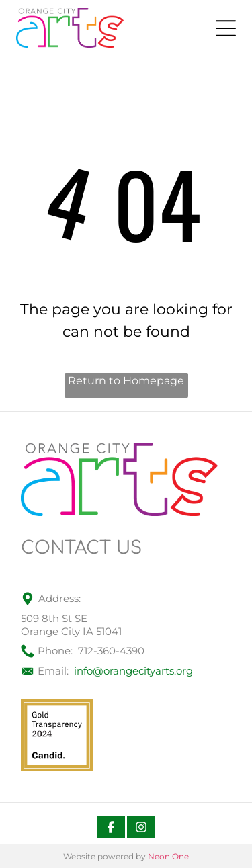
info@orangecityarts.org (133, 671)
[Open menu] (226, 28)
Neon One (168, 856)
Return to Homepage (126, 381)
